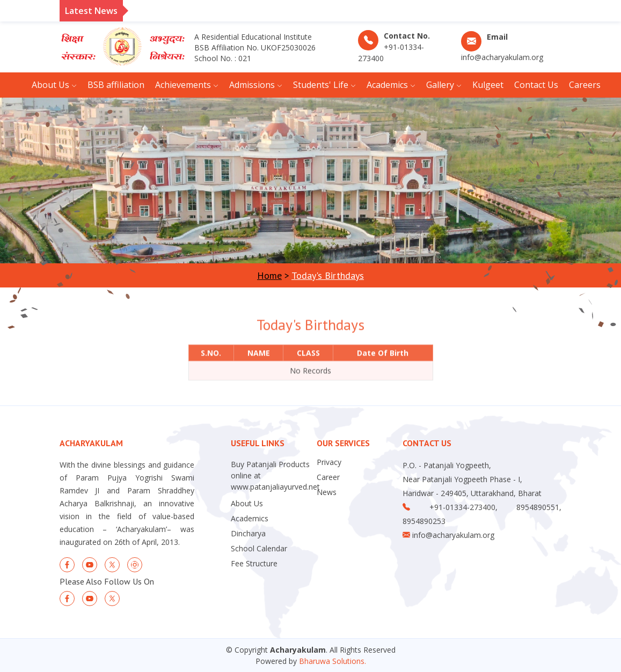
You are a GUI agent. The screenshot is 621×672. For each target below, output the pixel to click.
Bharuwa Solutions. (333, 661)
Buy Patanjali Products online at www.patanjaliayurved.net (275, 475)
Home (269, 275)
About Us (247, 504)
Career (328, 477)
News (327, 492)
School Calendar (259, 549)
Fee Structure (254, 564)
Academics (250, 519)
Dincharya (248, 534)
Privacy (329, 462)
